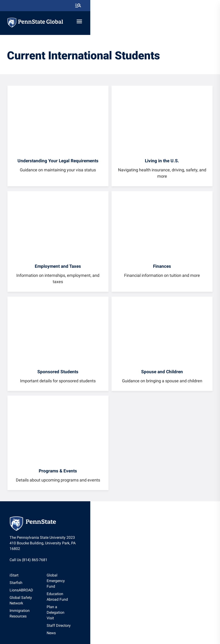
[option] (33, 573)
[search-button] (206, 6)
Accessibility (150, 629)
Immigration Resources (33, 603)
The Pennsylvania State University (57, 629)
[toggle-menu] (207, 23)
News (117, 603)
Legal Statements (174, 629)
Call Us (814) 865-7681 (33, 558)
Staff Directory (124, 596)
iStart (19, 573)
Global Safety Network (33, 596)
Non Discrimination (125, 629)
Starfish (21, 581)
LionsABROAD (26, 588)
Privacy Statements (96, 629)
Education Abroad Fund (131, 581)
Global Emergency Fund (132, 573)
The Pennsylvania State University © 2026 (110, 637)
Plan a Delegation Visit (131, 588)
